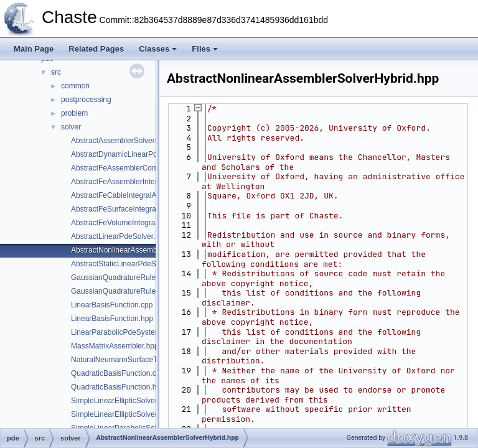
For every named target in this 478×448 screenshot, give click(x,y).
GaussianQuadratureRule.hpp (120, 291)
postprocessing (86, 100)
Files (205, 49)
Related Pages (96, 49)
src (56, 72)
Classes (158, 49)
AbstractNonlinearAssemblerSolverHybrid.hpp (147, 250)
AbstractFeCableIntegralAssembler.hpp (136, 195)
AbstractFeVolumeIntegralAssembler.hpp (138, 223)
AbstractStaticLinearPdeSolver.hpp (129, 264)
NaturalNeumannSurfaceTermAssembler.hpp (145, 360)
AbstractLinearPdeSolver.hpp (119, 236)
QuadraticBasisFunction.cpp (118, 373)
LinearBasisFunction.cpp (112, 305)
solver (71, 127)
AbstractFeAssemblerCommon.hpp (129, 168)
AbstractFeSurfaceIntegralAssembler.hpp (139, 209)
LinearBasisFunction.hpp (112, 319)
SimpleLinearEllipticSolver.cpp (121, 401)
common (75, 86)
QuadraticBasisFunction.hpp (118, 387)
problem (74, 113)
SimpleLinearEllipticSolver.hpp (121, 414)
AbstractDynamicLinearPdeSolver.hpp (134, 154)
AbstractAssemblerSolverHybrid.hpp (131, 141)
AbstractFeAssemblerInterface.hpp (129, 182)
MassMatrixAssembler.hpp (115, 346)
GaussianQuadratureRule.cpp (120, 278)
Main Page (34, 49)
